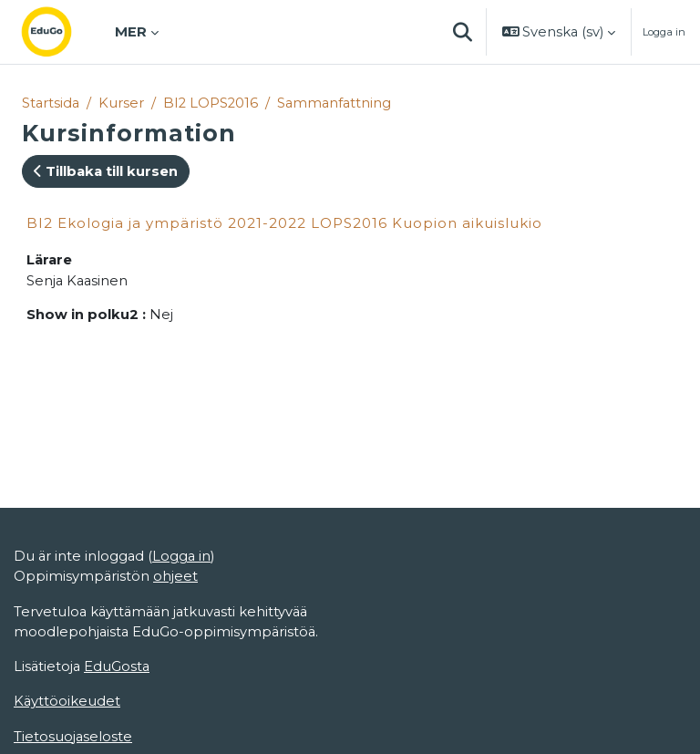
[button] (463, 32)
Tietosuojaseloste (73, 737)
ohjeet (175, 576)
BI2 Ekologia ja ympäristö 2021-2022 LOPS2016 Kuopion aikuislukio (284, 223)
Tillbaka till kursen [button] (106, 171)
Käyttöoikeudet (67, 701)
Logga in (664, 32)
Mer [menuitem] (131, 32)
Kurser (121, 103)
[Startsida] (61, 32)
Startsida (51, 103)
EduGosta (117, 666)
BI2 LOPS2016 (211, 103)
